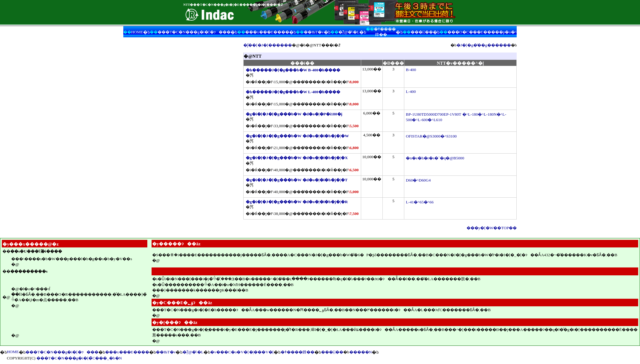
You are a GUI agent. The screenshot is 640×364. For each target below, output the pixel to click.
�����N (361, 352)
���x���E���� (267, 32)
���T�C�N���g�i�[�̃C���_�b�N (79, 358)
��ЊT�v (314, 32)
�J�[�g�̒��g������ (484, 45)
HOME (137, 32)
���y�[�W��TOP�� (492, 228)
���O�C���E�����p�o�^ (482, 32)
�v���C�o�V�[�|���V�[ (242, 352)
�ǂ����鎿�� (298, 352)
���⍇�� (422, 32)
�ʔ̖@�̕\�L (349, 32)
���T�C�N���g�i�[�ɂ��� (194, 32)
